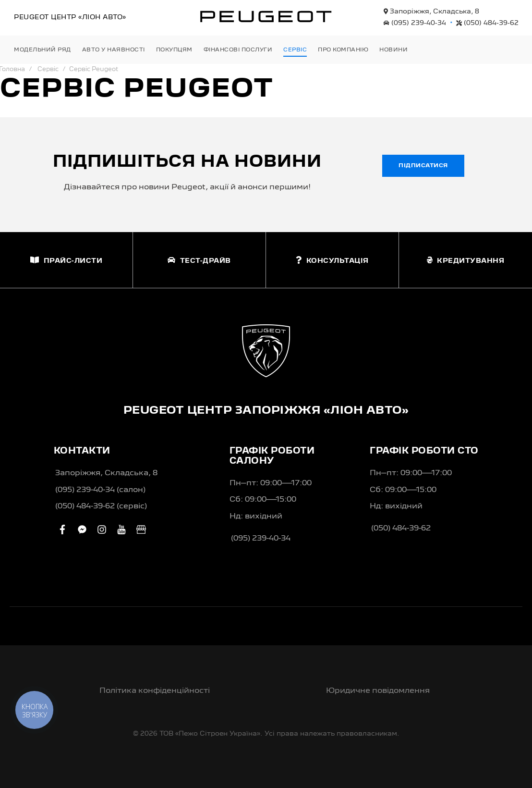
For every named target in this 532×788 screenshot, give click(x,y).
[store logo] (266, 16)
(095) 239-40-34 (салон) (100, 490)
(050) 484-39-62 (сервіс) (101, 506)
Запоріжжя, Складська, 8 (431, 12)
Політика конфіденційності (155, 691)
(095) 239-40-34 (415, 23)
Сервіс (48, 69)
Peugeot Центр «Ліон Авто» (70, 17)
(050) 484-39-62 (487, 23)
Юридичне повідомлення (378, 691)
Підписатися (423, 166)
